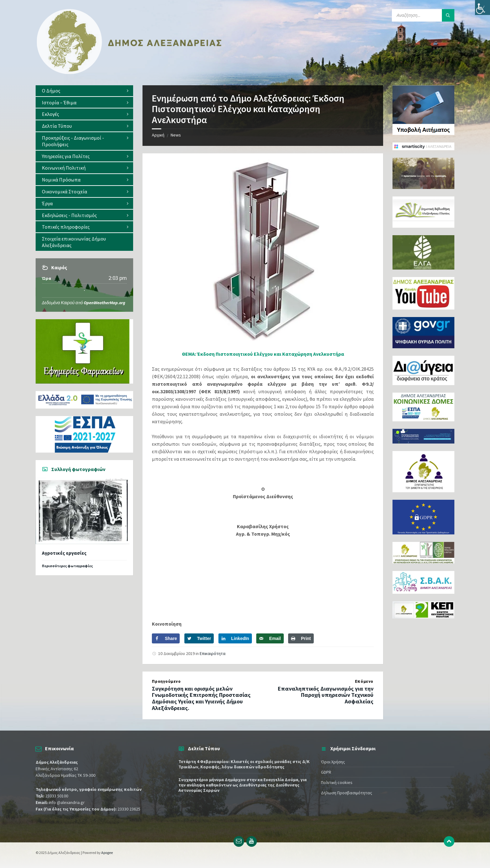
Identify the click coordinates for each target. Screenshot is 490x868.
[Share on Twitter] (199, 638)
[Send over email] (270, 638)
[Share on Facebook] (166, 638)
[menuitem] (84, 91)
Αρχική (158, 135)
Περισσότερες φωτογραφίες (67, 566)
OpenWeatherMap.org (105, 303)
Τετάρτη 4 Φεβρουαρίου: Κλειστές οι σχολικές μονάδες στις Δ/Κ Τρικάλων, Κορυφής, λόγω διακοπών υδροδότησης (244, 764)
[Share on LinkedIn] (235, 638)
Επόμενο (364, 681)
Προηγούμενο (166, 681)
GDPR (326, 772)
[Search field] (423, 15)
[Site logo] (129, 73)
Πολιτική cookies (337, 782)
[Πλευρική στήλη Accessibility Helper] (482, 7)
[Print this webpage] (301, 638)
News (176, 135)
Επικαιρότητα (213, 653)
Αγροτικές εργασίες (64, 553)
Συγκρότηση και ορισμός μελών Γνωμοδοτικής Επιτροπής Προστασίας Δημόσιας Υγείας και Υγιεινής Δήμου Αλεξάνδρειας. (201, 698)
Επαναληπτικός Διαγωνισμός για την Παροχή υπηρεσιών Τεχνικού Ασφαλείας (326, 695)
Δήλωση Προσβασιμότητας (347, 793)
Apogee (107, 853)
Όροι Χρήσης (333, 762)
